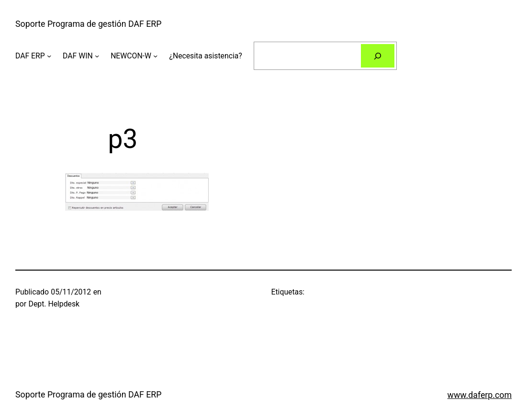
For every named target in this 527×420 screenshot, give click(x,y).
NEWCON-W (131, 56)
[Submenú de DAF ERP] (49, 56)
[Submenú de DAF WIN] (97, 56)
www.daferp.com (480, 395)
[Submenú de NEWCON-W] (155, 56)
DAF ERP (30, 56)
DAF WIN (78, 56)
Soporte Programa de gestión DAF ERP (88, 24)
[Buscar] (378, 56)
